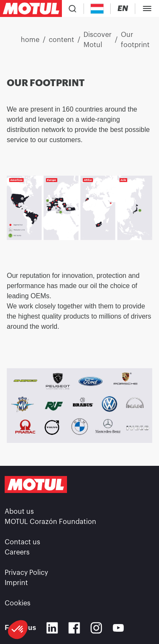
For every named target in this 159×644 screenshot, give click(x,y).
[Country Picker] (97, 9)
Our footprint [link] (135, 40)
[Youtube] (118, 628)
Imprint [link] (16, 583)
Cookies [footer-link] (18, 603)
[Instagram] (96, 628)
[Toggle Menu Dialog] (147, 8)
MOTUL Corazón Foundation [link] (50, 522)
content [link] (61, 40)
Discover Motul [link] (98, 40)
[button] (18, 630)
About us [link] (19, 512)
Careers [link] (17, 552)
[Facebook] (74, 628)
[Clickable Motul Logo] (31, 8)
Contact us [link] (22, 542)
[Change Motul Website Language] (123, 9)
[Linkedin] (52, 628)
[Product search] (73, 8)
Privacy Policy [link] (26, 573)
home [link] (30, 40)
